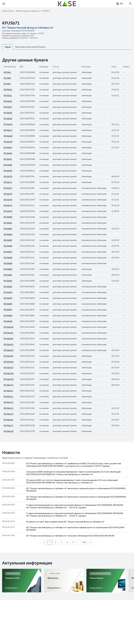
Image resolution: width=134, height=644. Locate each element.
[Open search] (130, 4)
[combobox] (120, 4)
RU (120, 4)
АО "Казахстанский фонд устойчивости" (28, 28)
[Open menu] (4, 4)
